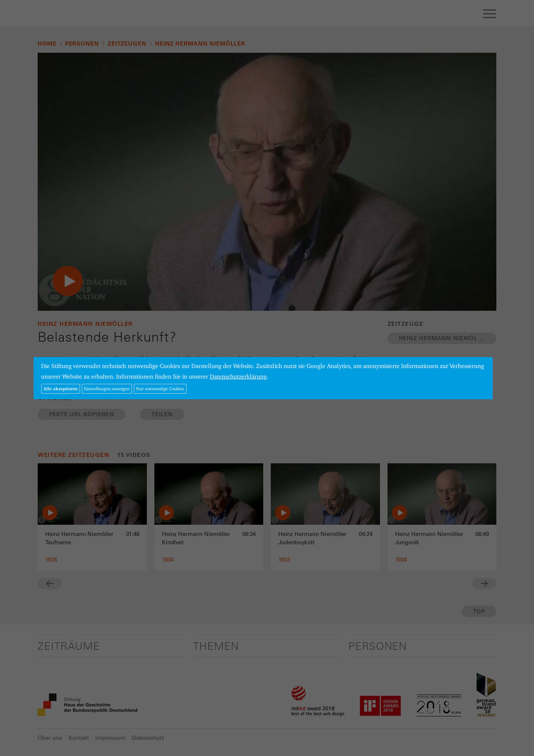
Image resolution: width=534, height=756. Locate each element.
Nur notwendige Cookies (160, 389)
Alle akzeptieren (60, 389)
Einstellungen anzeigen (107, 389)
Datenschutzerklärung (238, 376)
